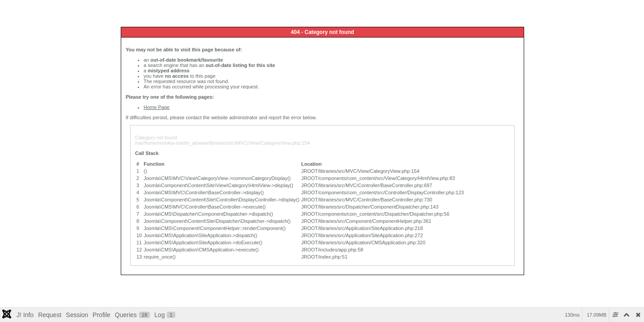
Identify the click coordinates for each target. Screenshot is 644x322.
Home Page (157, 107)
